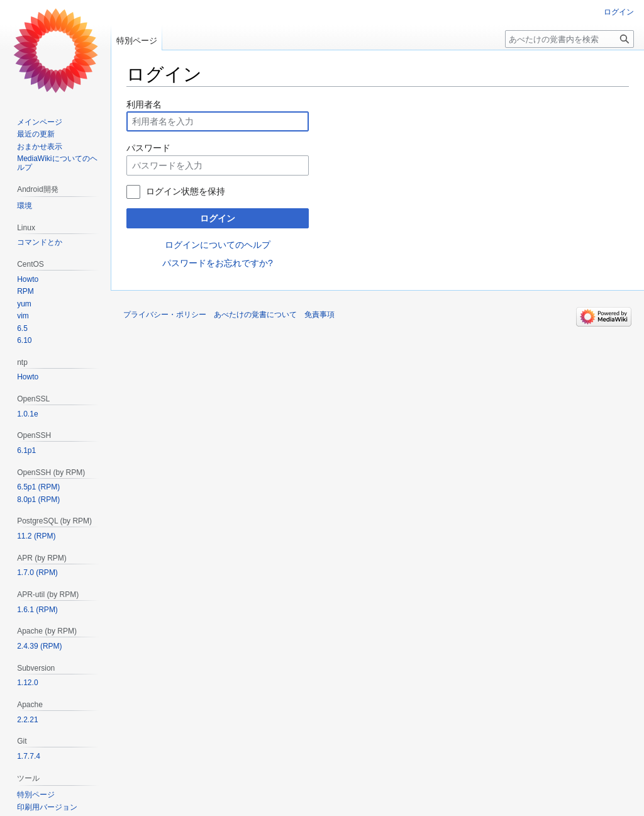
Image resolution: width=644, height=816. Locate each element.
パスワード (148, 148)
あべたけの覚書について (255, 315)
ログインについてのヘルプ (218, 245)
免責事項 (319, 315)
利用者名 (144, 104)
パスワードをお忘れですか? (218, 263)
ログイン (218, 218)
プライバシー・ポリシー (165, 315)
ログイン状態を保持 (186, 191)
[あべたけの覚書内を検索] (569, 39)
